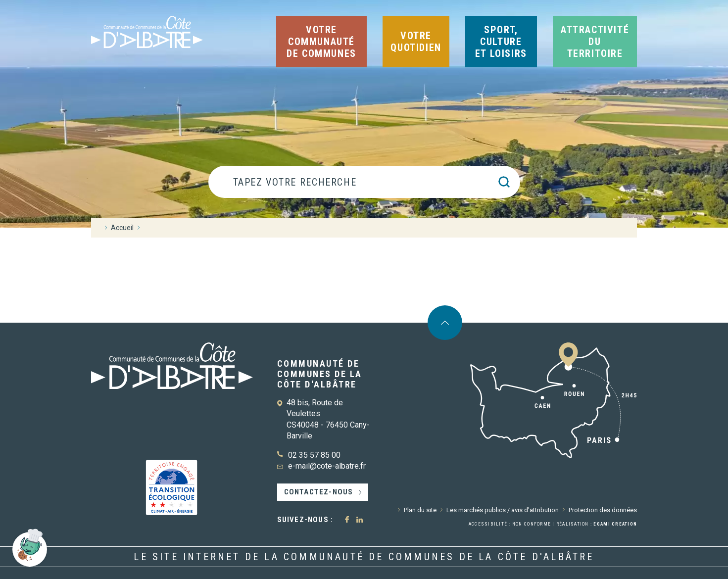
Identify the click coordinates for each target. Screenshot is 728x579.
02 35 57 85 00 (314, 455)
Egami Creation (615, 524)
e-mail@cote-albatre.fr (327, 466)
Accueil (122, 228)
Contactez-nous (319, 492)
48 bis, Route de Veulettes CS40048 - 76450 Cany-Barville (328, 419)
